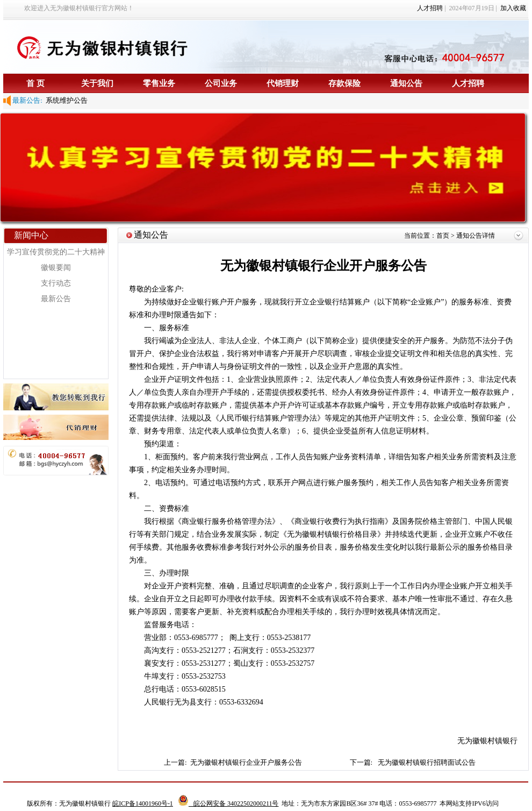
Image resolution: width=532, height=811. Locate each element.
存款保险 (344, 83)
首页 (444, 236)
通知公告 (406, 83)
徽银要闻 (56, 268)
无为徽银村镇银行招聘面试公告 (427, 762)
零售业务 (159, 83)
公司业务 (221, 83)
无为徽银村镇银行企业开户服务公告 (247, 762)
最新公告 (56, 299)
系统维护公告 (65, 100)
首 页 (35, 83)
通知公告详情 (476, 236)
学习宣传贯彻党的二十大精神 (56, 252)
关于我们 (97, 83)
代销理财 (283, 83)
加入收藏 (513, 8)
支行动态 (56, 283)
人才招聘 (430, 8)
